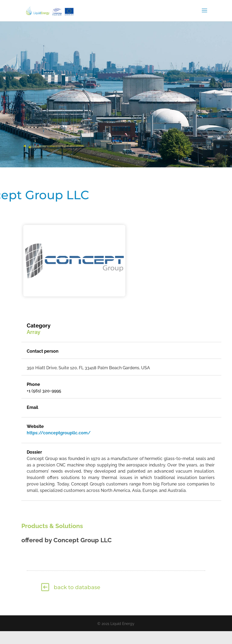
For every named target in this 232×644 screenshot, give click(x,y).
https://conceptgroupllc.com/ (59, 433)
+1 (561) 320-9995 (44, 391)
